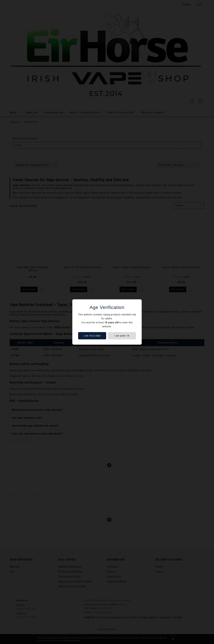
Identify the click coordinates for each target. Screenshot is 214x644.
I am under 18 (122, 336)
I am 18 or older (92, 336)
